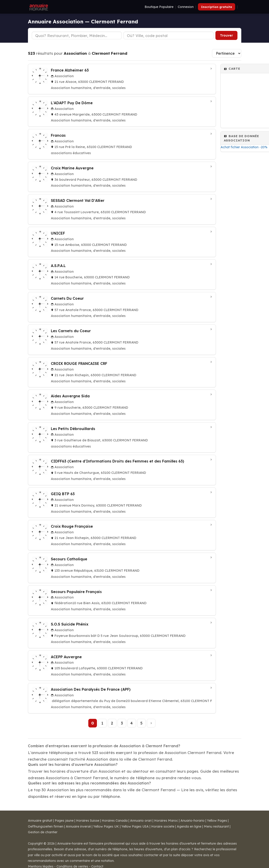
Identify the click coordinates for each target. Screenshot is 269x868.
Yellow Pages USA (135, 826)
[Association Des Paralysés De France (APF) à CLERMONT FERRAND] (122, 698)
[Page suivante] (151, 723)
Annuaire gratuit (40, 821)
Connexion (186, 7)
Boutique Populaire (159, 7)
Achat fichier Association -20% (244, 147)
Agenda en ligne (189, 826)
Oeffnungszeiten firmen (46, 826)
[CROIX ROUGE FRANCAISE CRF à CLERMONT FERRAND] (122, 372)
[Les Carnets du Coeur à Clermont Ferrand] (122, 340)
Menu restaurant (216, 826)
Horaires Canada (115, 821)
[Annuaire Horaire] (38, 7)
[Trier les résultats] (227, 53)
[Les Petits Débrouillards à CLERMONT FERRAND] (122, 438)
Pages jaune (64, 821)
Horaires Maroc (166, 821)
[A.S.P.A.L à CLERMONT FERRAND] (122, 274)
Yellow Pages (217, 821)
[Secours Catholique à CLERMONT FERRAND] (122, 568)
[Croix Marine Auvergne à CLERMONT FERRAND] (122, 177)
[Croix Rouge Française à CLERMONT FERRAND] (122, 535)
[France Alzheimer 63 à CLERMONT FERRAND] (122, 79)
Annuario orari (141, 821)
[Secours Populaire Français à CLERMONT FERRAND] (122, 601)
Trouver (226, 35)
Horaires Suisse (88, 821)
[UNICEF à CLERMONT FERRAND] (122, 242)
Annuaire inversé (78, 826)
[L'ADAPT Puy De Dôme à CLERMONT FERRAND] (122, 112)
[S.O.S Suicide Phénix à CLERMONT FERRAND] (122, 633)
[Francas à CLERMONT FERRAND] (122, 144)
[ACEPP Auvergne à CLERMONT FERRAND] (122, 666)
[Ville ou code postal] (169, 35)
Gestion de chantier (43, 832)
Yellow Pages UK (106, 826)
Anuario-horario (192, 821)
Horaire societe (163, 826)
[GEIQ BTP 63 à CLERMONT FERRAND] (122, 503)
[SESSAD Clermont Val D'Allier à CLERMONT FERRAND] (122, 209)
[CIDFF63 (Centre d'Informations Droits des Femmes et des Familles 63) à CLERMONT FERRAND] (122, 470)
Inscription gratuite (217, 7)
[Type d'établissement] (77, 35)
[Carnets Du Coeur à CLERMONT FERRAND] (122, 307)
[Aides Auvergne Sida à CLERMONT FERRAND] (122, 405)
